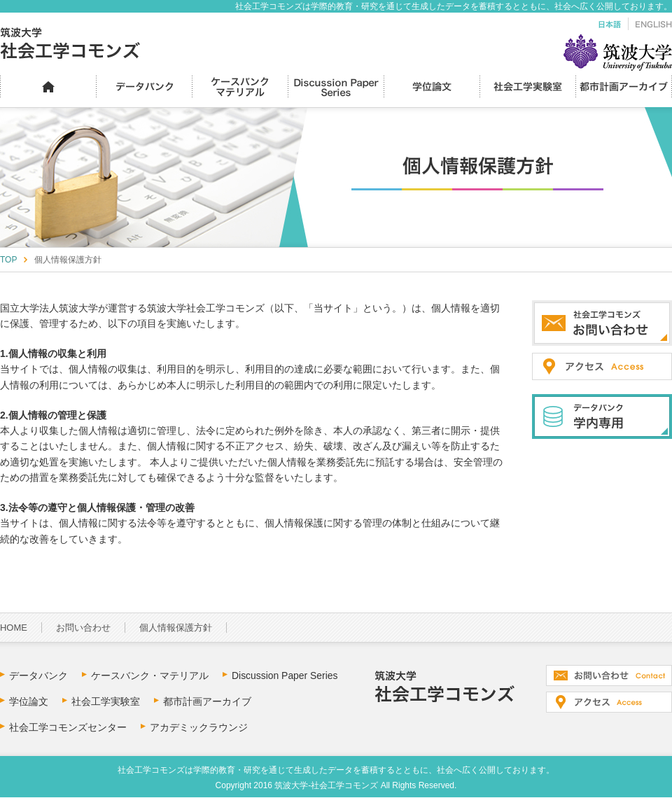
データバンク (38, 675)
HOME (14, 628)
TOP (8, 260)
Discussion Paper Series (285, 675)
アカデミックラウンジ (199, 727)
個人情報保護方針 (176, 628)
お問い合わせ (83, 628)
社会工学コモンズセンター (68, 727)
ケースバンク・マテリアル (150, 675)
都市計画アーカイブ (207, 701)
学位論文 (29, 701)
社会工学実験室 (106, 701)
